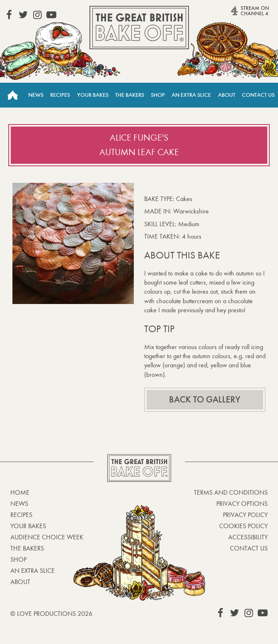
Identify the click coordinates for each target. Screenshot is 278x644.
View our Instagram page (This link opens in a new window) (37, 15)
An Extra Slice (191, 95)
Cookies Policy (243, 526)
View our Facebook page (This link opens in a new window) (9, 15)
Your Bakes (93, 95)
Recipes (60, 95)
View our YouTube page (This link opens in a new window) (51, 15)
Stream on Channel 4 (237, 14)
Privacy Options (242, 504)
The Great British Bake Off (139, 28)
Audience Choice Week (47, 537)
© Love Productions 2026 (51, 614)
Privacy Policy (245, 515)
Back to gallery (205, 400)
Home (12, 95)
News (36, 95)
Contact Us (258, 95)
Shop (158, 95)
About (227, 95)
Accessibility (248, 537)
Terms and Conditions (231, 492)
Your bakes (28, 526)
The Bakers (130, 95)
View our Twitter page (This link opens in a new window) (23, 15)
